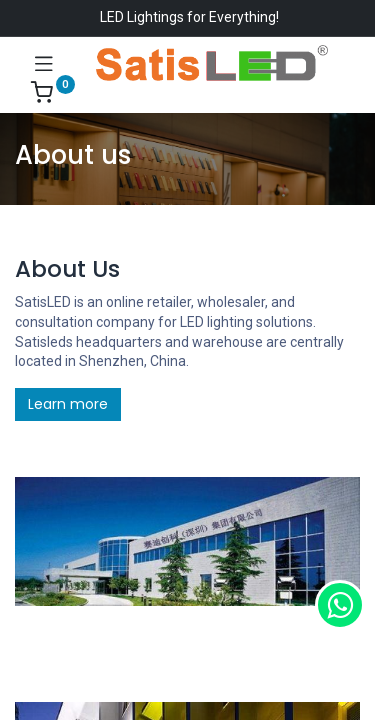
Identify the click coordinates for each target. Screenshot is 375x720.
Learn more (68, 404)
